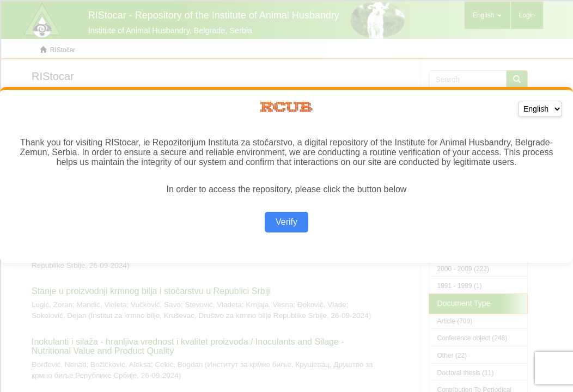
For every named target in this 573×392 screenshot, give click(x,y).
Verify (286, 222)
